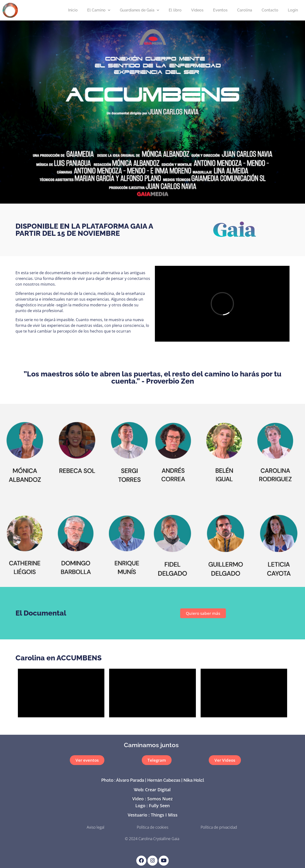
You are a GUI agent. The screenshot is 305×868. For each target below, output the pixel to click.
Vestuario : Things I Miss (153, 815)
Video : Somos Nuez (152, 799)
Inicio (73, 10)
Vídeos (197, 10)
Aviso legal (96, 827)
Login (293, 10)
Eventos (220, 10)
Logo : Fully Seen (152, 806)
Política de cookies (152, 827)
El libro (175, 10)
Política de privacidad (219, 827)
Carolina (245, 10)
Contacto (270, 10)
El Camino (99, 10)
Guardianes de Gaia (140, 10)
